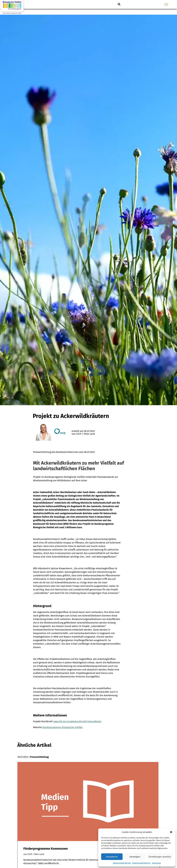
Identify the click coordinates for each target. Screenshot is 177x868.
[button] (171, 832)
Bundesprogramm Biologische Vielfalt (62, 727)
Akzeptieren (112, 857)
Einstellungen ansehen (160, 857)
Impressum (156, 863)
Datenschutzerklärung (122, 863)
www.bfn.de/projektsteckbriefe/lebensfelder (77, 721)
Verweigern (135, 857)
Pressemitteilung (39, 757)
